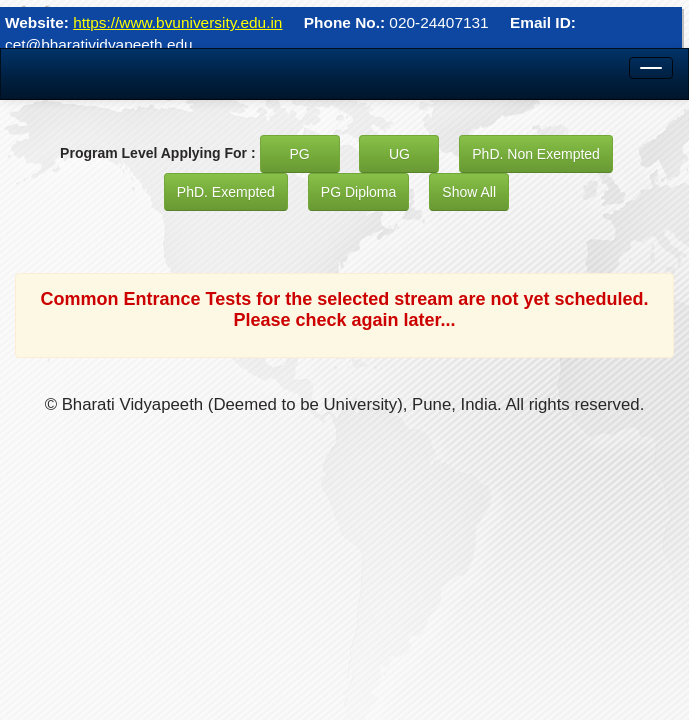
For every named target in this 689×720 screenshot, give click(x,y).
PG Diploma (358, 192)
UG (399, 154)
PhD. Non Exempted (536, 154)
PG (299, 154)
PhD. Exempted (226, 192)
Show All (469, 192)
